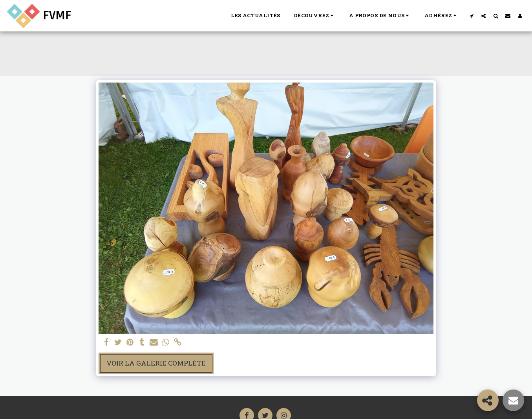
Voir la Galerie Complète (156, 363)
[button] (315, 16)
